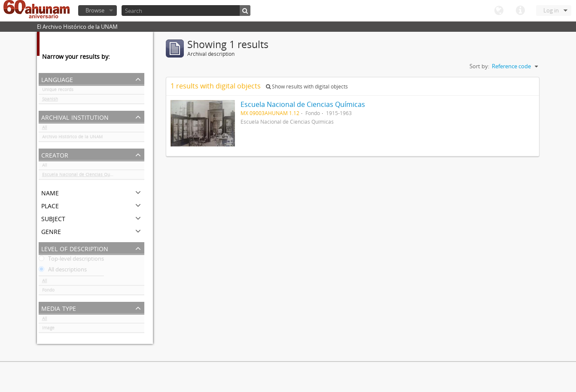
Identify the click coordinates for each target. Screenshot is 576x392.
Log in (551, 10)
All (45, 129)
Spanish (50, 100)
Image (48, 329)
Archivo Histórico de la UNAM (72, 138)
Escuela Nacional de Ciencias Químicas (83, 176)
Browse (95, 10)
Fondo (48, 292)
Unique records (58, 91)
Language (499, 11)
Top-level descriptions (71, 260)
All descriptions (63, 271)
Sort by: (479, 66)
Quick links (520, 11)
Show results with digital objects (307, 87)
